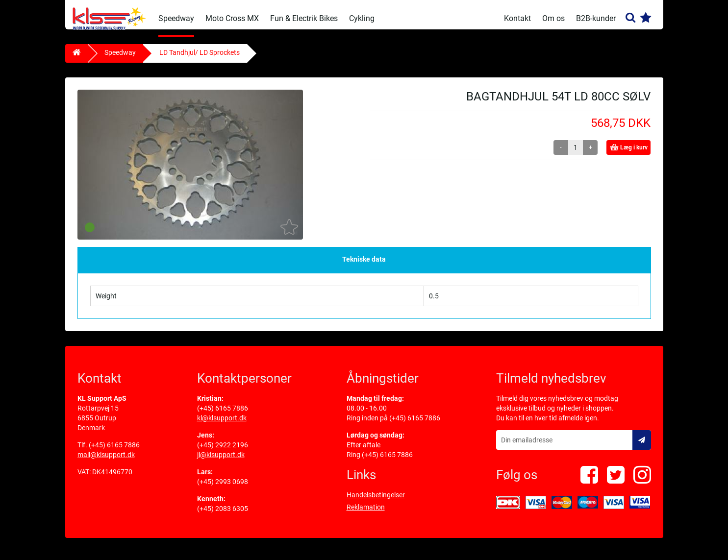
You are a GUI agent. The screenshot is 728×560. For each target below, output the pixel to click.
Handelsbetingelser (376, 502)
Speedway (176, 18)
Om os (553, 18)
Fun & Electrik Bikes (304, 18)
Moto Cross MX (232, 18)
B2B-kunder (596, 18)
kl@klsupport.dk (222, 425)
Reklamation (366, 514)
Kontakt (517, 18)
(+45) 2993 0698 (223, 489)
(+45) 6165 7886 (114, 452)
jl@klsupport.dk (221, 462)
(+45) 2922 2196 (223, 452)
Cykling (362, 18)
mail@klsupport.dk (106, 462)
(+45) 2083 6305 (223, 516)
